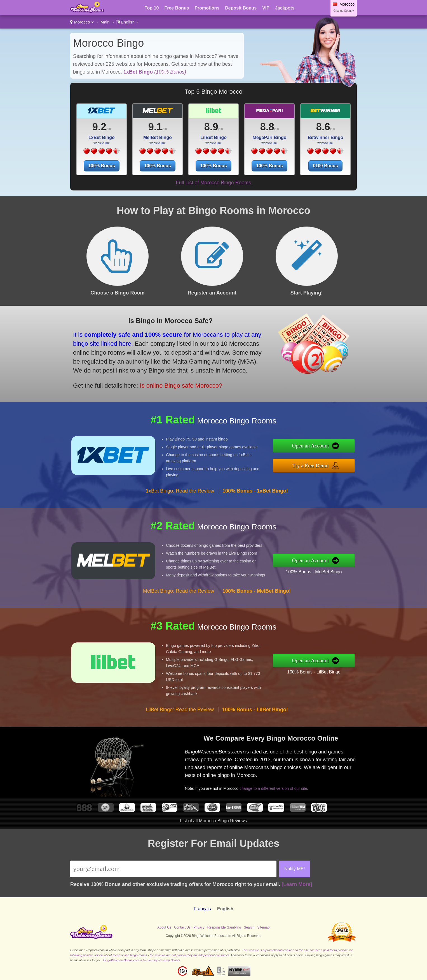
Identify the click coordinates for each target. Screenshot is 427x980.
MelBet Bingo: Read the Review (179, 591)
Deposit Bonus (241, 8)
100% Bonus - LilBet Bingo (314, 672)
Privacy (199, 927)
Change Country (344, 11)
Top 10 (152, 8)
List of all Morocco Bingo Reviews (213, 821)
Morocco (82, 22)
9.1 (155, 127)
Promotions (207, 8)
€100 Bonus (325, 166)
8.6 (323, 127)
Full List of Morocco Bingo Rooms (213, 183)
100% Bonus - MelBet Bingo (314, 572)
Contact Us (182, 927)
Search (249, 927)
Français (202, 909)
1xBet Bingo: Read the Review (180, 491)
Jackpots (285, 8)
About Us (164, 927)
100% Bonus (101, 166)
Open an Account (310, 446)
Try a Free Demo (311, 466)
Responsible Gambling (224, 927)
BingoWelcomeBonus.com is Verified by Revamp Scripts (141, 960)
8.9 (211, 127)
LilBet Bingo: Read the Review (180, 710)
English (127, 22)
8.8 (267, 127)
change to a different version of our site (273, 788)
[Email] (173, 869)
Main (105, 22)
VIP (266, 8)
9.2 (99, 127)
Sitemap (263, 927)
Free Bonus (177, 8)
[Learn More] (297, 884)
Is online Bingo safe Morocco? (181, 386)
